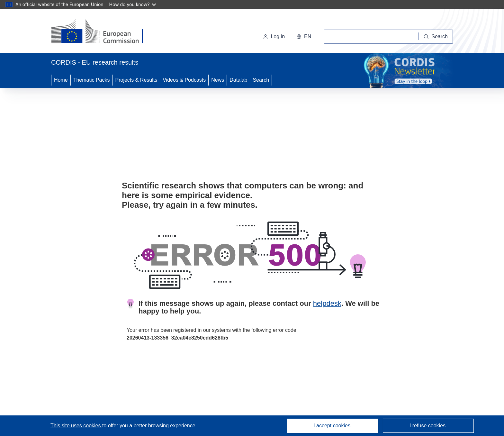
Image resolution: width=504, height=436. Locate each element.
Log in (274, 36)
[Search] (436, 37)
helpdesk (327, 303)
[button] (304, 37)
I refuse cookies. (428, 426)
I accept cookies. (333, 426)
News (218, 80)
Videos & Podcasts (184, 80)
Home (61, 80)
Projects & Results (136, 80)
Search (261, 80)
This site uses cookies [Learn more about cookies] (76, 426)
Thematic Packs (92, 80)
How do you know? (133, 4)
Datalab (238, 80)
